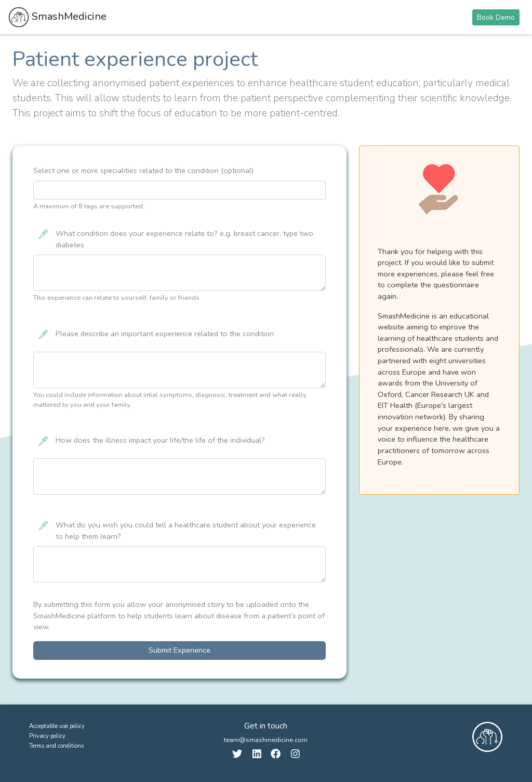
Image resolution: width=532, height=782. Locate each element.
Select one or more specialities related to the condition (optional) (143, 170)
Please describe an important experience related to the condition (165, 334)
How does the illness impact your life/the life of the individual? (160, 440)
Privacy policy (47, 736)
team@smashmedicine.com (266, 740)
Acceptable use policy (57, 726)
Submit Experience (179, 650)
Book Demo (496, 17)
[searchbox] (39, 190)
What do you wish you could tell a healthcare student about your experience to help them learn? (186, 531)
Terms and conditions (56, 746)
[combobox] (179, 190)
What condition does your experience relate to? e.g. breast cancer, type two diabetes (184, 239)
